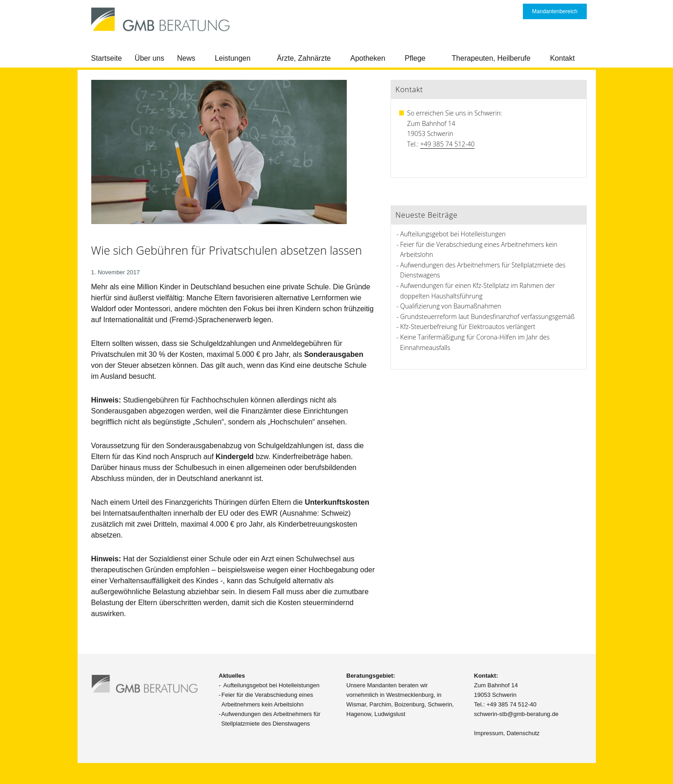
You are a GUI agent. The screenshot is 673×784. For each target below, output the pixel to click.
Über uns (149, 58)
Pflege (415, 58)
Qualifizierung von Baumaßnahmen (451, 306)
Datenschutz (523, 733)
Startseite (107, 58)
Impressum (489, 733)
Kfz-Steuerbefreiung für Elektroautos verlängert (468, 327)
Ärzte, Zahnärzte (304, 58)
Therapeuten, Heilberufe (491, 58)
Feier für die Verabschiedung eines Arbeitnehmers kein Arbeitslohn (267, 700)
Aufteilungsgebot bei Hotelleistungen (453, 234)
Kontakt (562, 58)
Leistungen (233, 58)
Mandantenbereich (555, 11)
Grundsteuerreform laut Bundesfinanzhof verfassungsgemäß (487, 316)
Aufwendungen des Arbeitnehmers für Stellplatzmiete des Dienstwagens (271, 719)
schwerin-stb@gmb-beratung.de (516, 714)
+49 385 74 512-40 (447, 144)
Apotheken (368, 58)
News (186, 58)
